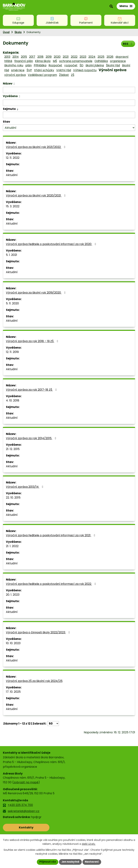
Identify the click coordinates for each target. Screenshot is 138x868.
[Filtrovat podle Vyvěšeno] (69, 103)
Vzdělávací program (42, 75)
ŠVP (29, 70)
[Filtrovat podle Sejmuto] (69, 115)
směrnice (18, 70)
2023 (83, 57)
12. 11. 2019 (12, 352)
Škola (18, 32)
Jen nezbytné (70, 862)
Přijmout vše (47, 862)
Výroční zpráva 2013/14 (25, 487)
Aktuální (12, 175)
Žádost (64, 75)
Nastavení (93, 862)
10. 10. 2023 (13, 643)
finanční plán (24, 61)
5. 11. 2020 (12, 303)
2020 (57, 57)
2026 (110, 57)
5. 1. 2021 (11, 255)
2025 (101, 57)
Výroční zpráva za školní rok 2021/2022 (36, 147)
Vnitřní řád (64, 70)
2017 (32, 57)
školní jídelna (95, 65)
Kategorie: (11, 52)
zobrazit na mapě (26, 782)
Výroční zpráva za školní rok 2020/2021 (36, 196)
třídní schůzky (44, 70)
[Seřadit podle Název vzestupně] (14, 83)
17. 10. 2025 (13, 692)
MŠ (55, 61)
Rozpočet (55, 65)
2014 (16, 57)
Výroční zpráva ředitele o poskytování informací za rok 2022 (51, 584)
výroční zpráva (15, 75)
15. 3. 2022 (13, 206)
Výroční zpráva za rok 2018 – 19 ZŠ (33, 341)
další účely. (89, 844)
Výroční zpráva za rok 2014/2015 (32, 438)
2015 (24, 57)
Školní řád (113, 65)
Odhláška (101, 61)
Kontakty (19, 827)
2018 (40, 57)
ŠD (81, 65)
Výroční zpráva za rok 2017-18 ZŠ (32, 390)
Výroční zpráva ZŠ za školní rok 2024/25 (34, 681)
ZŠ (73, 75)
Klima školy (43, 61)
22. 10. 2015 (13, 498)
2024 (92, 57)
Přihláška (40, 65)
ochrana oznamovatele (76, 61)
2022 (74, 57)
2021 (66, 57)
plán (28, 65)
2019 (49, 57)
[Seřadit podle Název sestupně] (14, 84)
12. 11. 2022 (13, 158)
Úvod (6, 32)
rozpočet (71, 65)
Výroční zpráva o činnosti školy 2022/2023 (38, 632)
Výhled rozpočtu (85, 70)
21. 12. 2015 (13, 449)
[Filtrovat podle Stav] (69, 128)
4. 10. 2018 (13, 400)
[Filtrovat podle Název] (69, 90)
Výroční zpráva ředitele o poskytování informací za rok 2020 (52, 244)
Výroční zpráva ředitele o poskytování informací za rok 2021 (51, 535)
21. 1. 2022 (12, 546)
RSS (128, 44)
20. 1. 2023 (13, 595)
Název (8, 84)
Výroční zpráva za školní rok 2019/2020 (36, 293)
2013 (7, 57)
